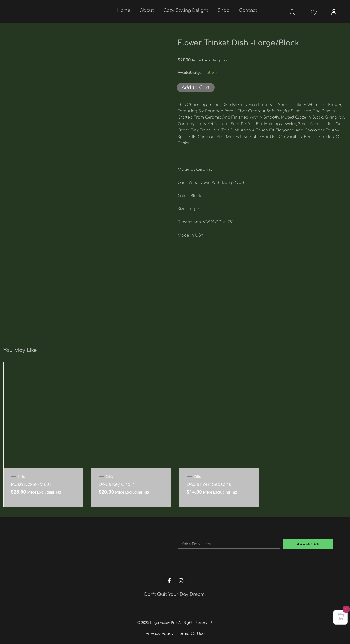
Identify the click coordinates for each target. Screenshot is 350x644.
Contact (248, 10)
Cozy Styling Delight (186, 10)
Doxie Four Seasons (209, 484)
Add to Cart (196, 88)
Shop (224, 10)
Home (124, 10)
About (147, 10)
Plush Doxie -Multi (31, 484)
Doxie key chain (117, 484)
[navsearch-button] (293, 13)
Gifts (22, 477)
